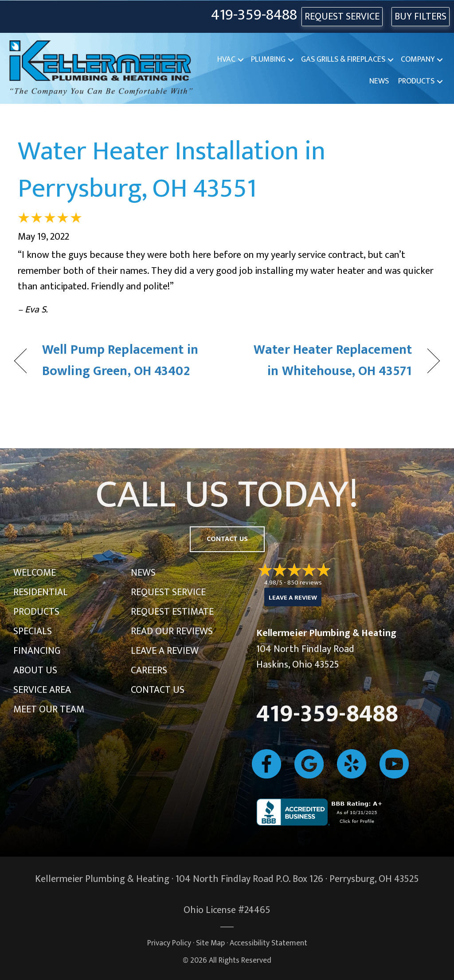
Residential (41, 592)
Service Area (42, 690)
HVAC (226, 59)
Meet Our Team (49, 709)
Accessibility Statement (268, 943)
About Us (35, 670)
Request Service (168, 592)
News (379, 81)
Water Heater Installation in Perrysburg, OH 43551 (172, 170)
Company (418, 59)
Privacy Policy (169, 943)
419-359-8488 (254, 15)
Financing (37, 651)
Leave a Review (165, 651)
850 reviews (305, 583)
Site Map (210, 943)
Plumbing (268, 59)
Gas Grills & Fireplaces (343, 59)
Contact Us (158, 690)
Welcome (35, 573)
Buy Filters (421, 17)
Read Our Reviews (172, 631)
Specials (33, 631)
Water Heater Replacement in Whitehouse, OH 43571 (326, 361)
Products (416, 81)
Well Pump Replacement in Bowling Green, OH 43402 (120, 361)
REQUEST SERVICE (342, 17)
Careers (149, 670)
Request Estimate (172, 612)
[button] (241, 60)
